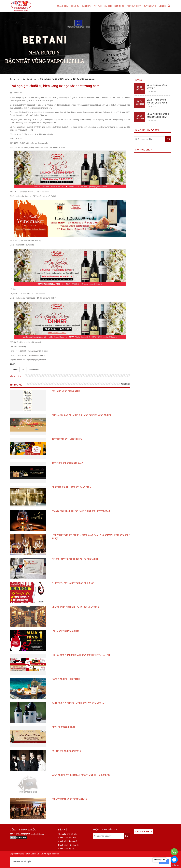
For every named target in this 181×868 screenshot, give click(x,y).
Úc (24, 369)
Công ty (75, 6)
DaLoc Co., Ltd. (37, 854)
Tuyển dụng (150, 6)
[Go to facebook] (174, 860)
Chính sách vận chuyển (69, 845)
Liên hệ (162, 6)
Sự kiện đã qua (30, 79)
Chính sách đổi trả (66, 849)
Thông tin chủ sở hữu (68, 834)
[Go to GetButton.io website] (174, 865)
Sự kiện (108, 6)
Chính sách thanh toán (68, 841)
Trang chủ (63, 6)
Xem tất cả (125, 384)
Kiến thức (119, 6)
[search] (84, 862)
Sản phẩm (87, 6)
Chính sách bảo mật (67, 838)
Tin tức (98, 6)
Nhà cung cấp (134, 6)
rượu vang (34, 369)
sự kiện (15, 369)
